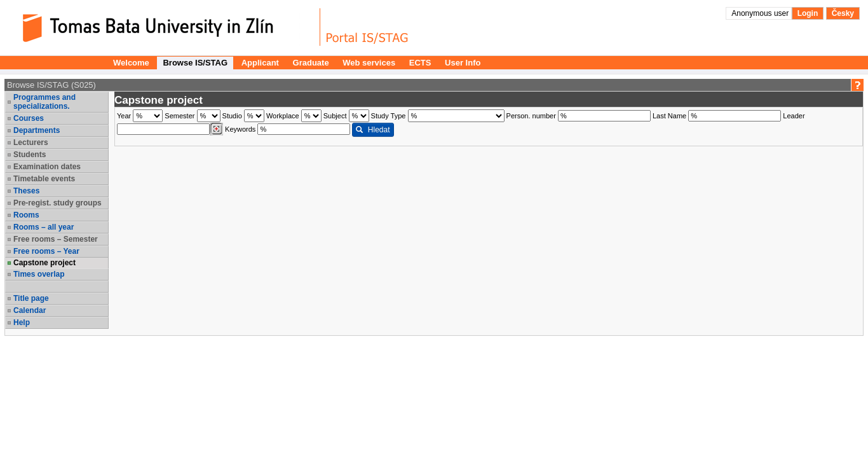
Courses (29, 118)
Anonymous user (761, 13)
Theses (26, 191)
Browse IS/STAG (195, 63)
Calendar (30, 310)
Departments (37, 130)
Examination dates (47, 167)
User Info (463, 63)
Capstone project (44, 263)
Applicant (260, 63)
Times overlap (39, 274)
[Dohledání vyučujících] (216, 129)
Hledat (373, 130)
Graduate (311, 63)
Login (808, 13)
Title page (31, 298)
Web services (369, 63)
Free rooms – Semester (56, 239)
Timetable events (44, 179)
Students (30, 155)
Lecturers (31, 142)
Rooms (26, 215)
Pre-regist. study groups (58, 203)
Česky (843, 13)
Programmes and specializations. (44, 102)
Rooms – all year (44, 227)
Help (22, 323)
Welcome (131, 63)
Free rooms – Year (46, 251)
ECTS (420, 63)
